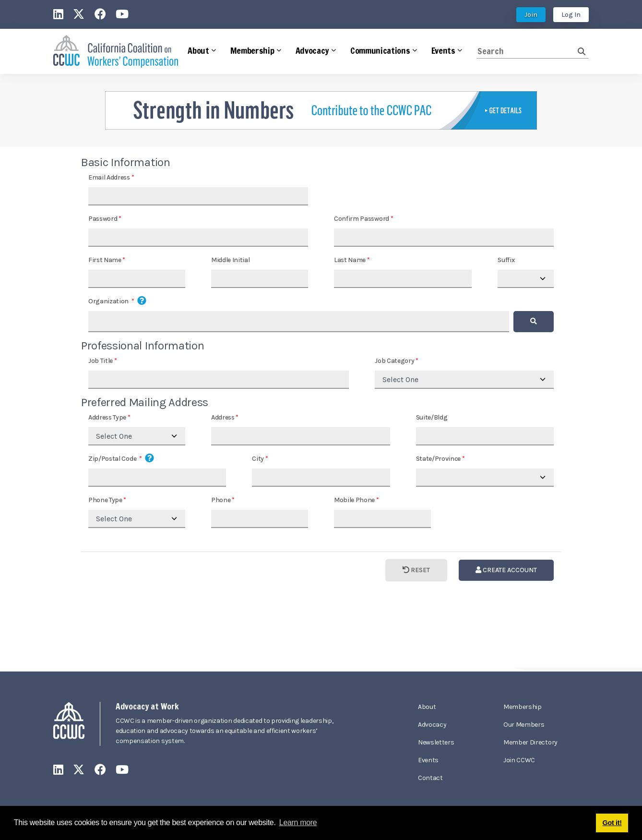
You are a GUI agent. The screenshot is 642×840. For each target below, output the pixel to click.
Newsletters (436, 742)
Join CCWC (519, 760)
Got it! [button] (612, 823)
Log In (571, 15)
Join (531, 15)
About (427, 707)
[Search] (527, 51)
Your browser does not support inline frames (321, 407)
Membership (523, 707)
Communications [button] (380, 50)
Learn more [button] (298, 822)
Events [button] (443, 50)
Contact (430, 778)
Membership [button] (252, 50)
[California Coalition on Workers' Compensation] (116, 52)
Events (428, 760)
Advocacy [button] (312, 50)
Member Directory (530, 742)
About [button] (198, 50)
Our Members (524, 725)
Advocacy (432, 725)
